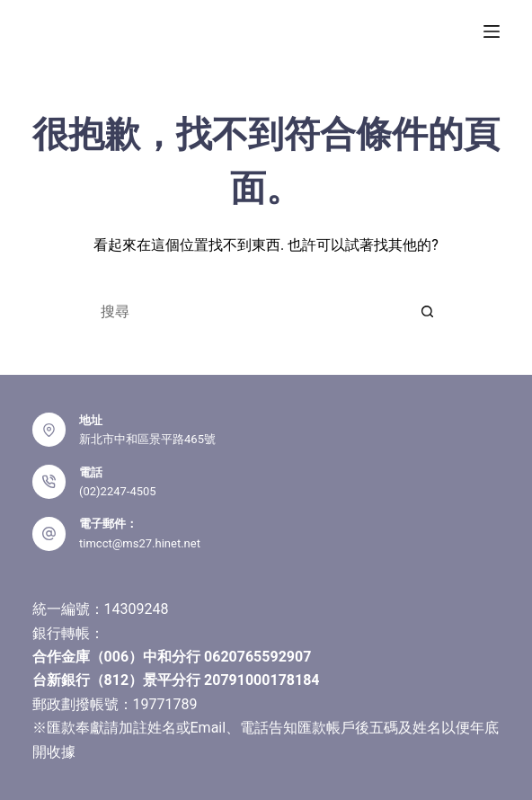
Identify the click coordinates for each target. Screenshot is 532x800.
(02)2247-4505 (118, 491)
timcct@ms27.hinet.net (140, 543)
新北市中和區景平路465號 (147, 439)
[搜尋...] (248, 311)
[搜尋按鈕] (428, 311)
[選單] (492, 31)
